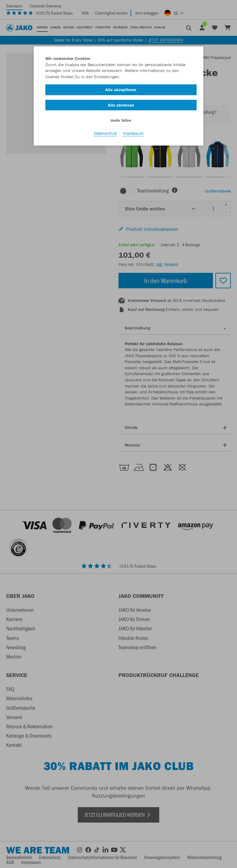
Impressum (133, 133)
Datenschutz (105, 133)
